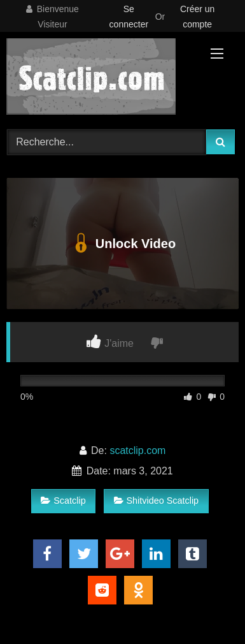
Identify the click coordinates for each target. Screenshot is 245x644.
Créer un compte (197, 17)
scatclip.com (137, 450)
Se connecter (129, 17)
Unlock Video (122, 244)
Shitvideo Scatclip (157, 501)
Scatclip (63, 501)
